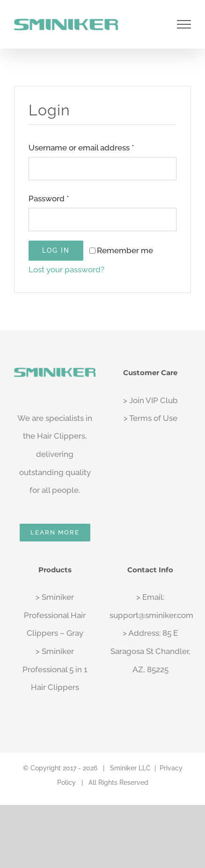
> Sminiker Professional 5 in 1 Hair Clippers (55, 669)
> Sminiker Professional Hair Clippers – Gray (55, 615)
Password (49, 199)
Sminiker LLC (130, 768)
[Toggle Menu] (184, 24)
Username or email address (81, 148)
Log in (56, 250)
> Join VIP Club (150, 400)
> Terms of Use (150, 418)
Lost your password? (66, 270)
